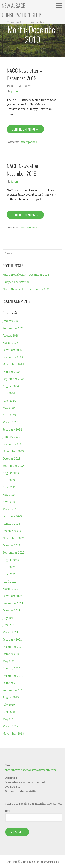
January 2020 (11, 668)
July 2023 (9, 480)
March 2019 (10, 726)
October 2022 (11, 545)
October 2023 (11, 459)
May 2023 (9, 495)
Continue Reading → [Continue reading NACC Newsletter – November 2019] (25, 215)
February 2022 (12, 596)
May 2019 (9, 719)
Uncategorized (28, 142)
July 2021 (9, 618)
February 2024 (12, 430)
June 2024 (9, 401)
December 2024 (13, 357)
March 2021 (10, 632)
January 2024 (11, 437)
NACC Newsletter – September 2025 (26, 289)
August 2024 (11, 386)
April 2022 (9, 582)
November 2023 (13, 451)
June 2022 (9, 574)
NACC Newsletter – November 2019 (24, 170)
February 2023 (12, 516)
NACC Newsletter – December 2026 (26, 275)
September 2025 (13, 328)
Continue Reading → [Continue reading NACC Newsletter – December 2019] (25, 129)
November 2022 (13, 538)
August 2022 (11, 560)
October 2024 (11, 372)
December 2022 (13, 531)
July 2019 (9, 705)
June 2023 (9, 488)
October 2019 (11, 683)
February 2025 (12, 350)
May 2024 (9, 408)
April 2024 (9, 415)
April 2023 (9, 502)
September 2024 (13, 379)
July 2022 (9, 567)
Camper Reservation (16, 282)
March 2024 (10, 422)
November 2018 (13, 734)
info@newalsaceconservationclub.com (31, 770)
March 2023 (10, 509)
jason (14, 91)
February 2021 (12, 640)
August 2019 (11, 697)
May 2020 (9, 661)
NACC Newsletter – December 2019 (24, 74)
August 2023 (11, 473)
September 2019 (13, 690)
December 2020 (13, 647)
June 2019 (9, 712)
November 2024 (13, 364)
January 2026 (11, 321)
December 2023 (13, 444)
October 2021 (11, 611)
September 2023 (13, 466)
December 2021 (13, 603)
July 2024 (9, 393)
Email (9, 811)
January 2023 (11, 524)
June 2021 (9, 625)
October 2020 (11, 654)
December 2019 (13, 676)
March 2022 (10, 589)
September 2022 (13, 553)
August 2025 (11, 336)
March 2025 (10, 343)
